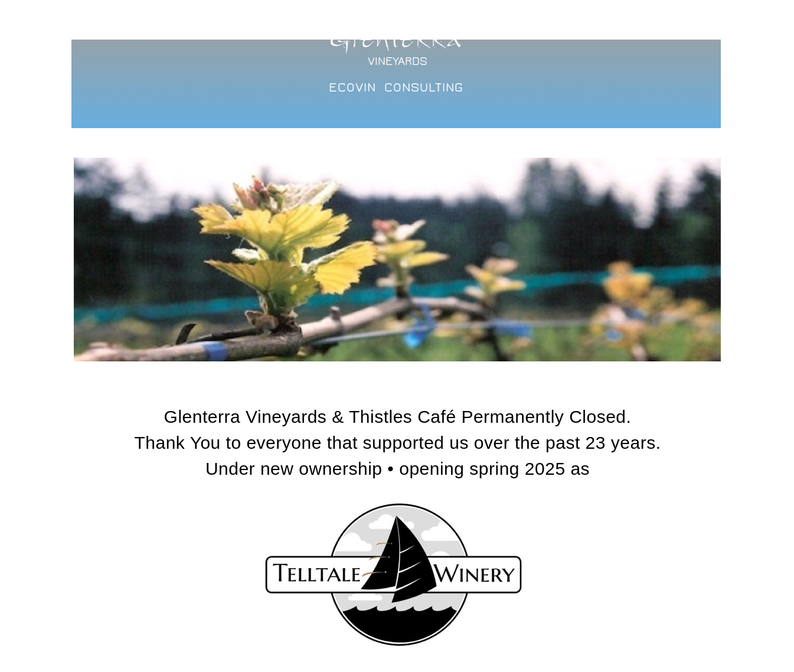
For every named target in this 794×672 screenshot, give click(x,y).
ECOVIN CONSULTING (396, 87)
